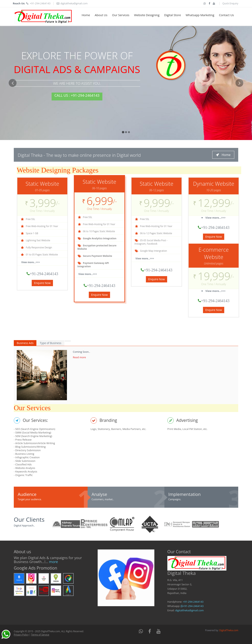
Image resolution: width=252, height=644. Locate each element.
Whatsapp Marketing (200, 15)
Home (86, 15)
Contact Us (226, 15)
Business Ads (25, 343)
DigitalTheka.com (229, 630)
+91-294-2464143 (40, 3)
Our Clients (29, 519)
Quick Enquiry (230, 3)
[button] (13, 109)
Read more (79, 357)
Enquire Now (42, 283)
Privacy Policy (21, 635)
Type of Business (50, 343)
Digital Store (173, 15)
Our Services (121, 15)
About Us (101, 15)
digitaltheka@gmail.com (74, 3)
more (53, 562)
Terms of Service (40, 635)
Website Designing (147, 15)
